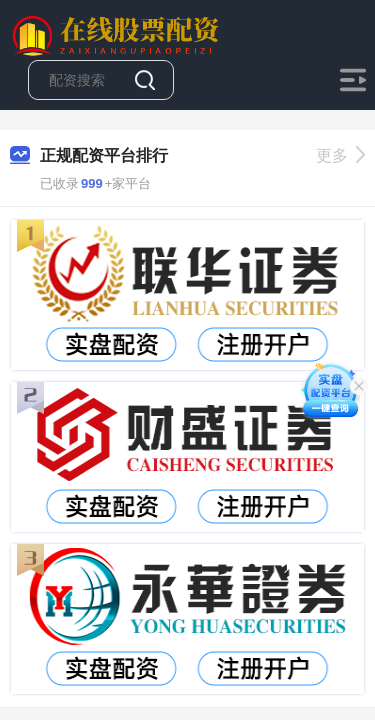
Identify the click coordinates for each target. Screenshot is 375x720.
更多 (340, 155)
